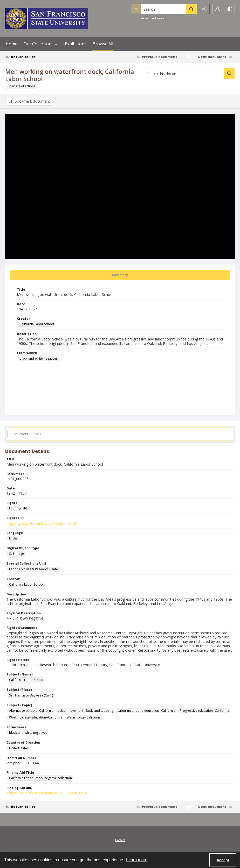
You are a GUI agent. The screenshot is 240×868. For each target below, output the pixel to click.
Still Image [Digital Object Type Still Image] (16, 554)
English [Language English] (14, 538)
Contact (120, 840)
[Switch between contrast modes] (230, 9)
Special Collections (22, 86)
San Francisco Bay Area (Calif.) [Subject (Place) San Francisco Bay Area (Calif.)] (31, 695)
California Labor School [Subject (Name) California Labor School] (26, 680)
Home (12, 44)
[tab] (120, 275)
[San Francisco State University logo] (47, 18)
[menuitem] (120, 839)
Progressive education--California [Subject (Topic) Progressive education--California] (204, 711)
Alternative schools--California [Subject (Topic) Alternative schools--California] (31, 711)
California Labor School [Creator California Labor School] (37, 324)
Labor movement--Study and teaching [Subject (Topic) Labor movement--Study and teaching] (85, 711)
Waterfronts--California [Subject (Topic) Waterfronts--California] (84, 717)
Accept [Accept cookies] (223, 860)
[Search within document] (229, 74)
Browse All (103, 44)
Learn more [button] (137, 860)
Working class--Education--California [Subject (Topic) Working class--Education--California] (36, 717)
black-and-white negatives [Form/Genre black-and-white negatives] (39, 358)
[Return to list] (36, 57)
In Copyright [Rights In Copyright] (18, 508)
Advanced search (143, 18)
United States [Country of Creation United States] (19, 748)
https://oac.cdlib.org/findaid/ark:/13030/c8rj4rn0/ (47, 793)
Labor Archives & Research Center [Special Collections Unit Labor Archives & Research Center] (34, 569)
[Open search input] (191, 9)
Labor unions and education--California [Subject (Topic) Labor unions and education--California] (146, 711)
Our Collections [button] (41, 44)
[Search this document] (184, 74)
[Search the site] (153, 9)
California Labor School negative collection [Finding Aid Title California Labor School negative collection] (40, 778)
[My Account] (217, 9)
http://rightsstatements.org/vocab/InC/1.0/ (42, 523)
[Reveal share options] (204, 9)
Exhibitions (76, 44)
